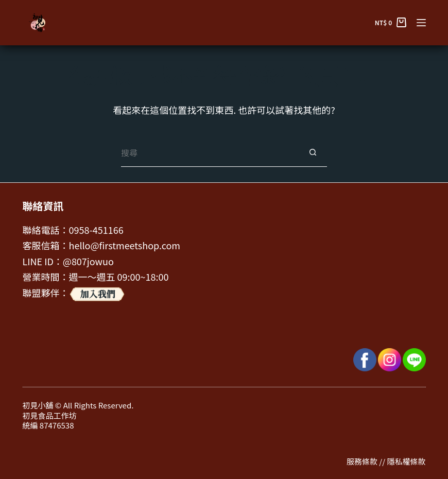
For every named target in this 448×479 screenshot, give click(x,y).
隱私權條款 (406, 461)
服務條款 (362, 461)
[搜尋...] (210, 153)
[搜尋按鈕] (313, 153)
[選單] (421, 23)
